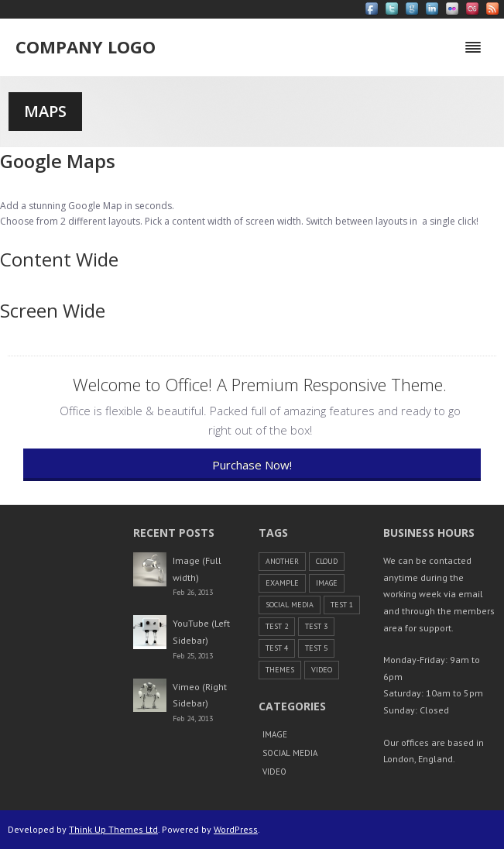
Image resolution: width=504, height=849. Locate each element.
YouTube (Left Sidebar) (201, 632)
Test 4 (277, 648)
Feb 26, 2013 (193, 592)
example (282, 583)
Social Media (290, 605)
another (282, 561)
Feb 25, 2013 (193, 656)
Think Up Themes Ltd (113, 829)
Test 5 (316, 648)
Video (322, 670)
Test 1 (342, 605)
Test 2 (277, 626)
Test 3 (316, 626)
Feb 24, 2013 (193, 718)
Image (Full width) (197, 569)
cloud (327, 561)
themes (280, 670)
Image (327, 583)
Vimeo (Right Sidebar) (200, 695)
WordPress (236, 829)
